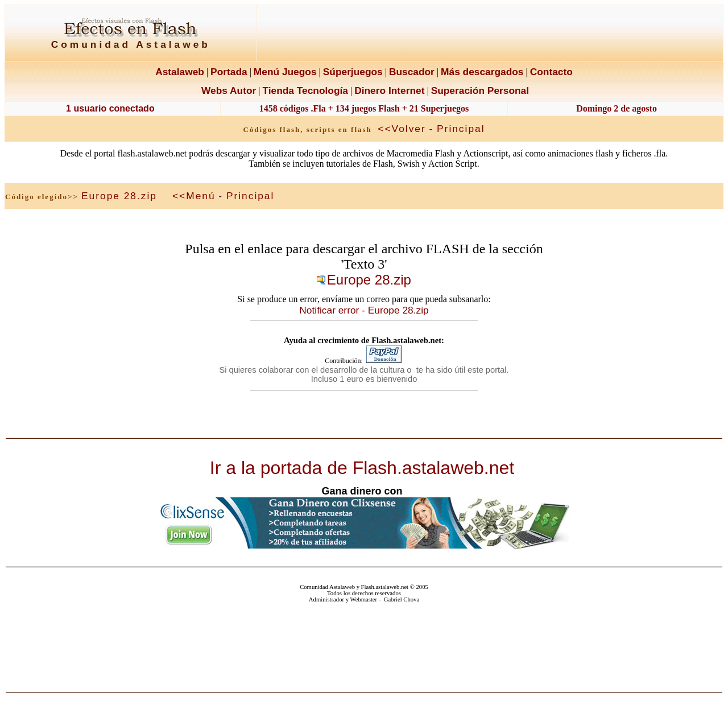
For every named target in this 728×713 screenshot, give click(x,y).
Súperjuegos (353, 72)
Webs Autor (229, 90)
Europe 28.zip (119, 196)
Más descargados (482, 72)
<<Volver (402, 129)
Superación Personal (480, 90)
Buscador (412, 72)
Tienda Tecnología (305, 90)
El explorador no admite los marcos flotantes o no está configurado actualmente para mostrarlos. (364, 645)
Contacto (551, 72)
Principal (461, 129)
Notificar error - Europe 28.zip (364, 310)
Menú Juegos (285, 72)
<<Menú (194, 196)
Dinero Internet (389, 90)
